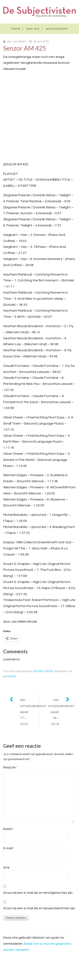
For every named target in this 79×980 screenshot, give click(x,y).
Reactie (10, 767)
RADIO (49, 671)
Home (16, 29)
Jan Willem (20, 42)
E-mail (9, 848)
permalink (9, 676)
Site (6, 868)
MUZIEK (39, 671)
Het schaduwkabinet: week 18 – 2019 (61, 712)
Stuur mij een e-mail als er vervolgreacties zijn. (38, 893)
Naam (9, 829)
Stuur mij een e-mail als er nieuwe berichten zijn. (39, 908)
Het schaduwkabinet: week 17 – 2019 (30, 712)
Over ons (33, 29)
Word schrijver (57, 29)
